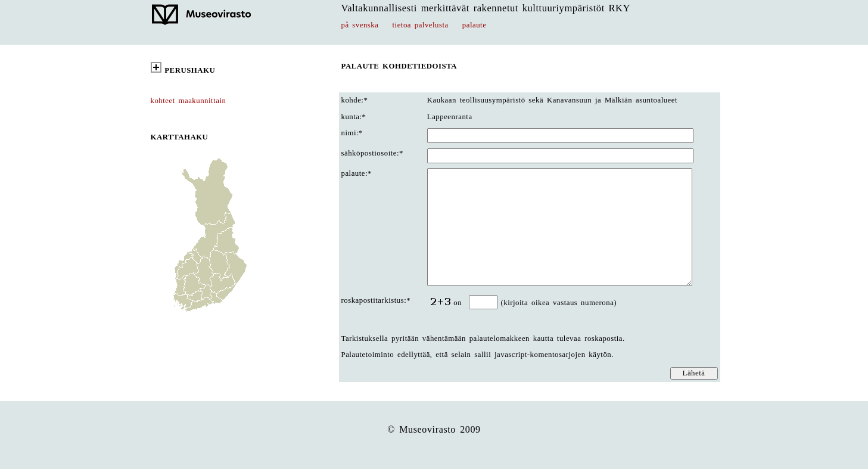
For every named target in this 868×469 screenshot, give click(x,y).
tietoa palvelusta (421, 25)
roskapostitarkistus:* (376, 300)
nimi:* (352, 133)
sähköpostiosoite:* (372, 153)
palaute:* (357, 173)
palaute (475, 25)
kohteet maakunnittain (189, 101)
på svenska (360, 25)
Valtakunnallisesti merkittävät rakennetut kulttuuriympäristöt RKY (486, 8)
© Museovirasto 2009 (434, 429)
